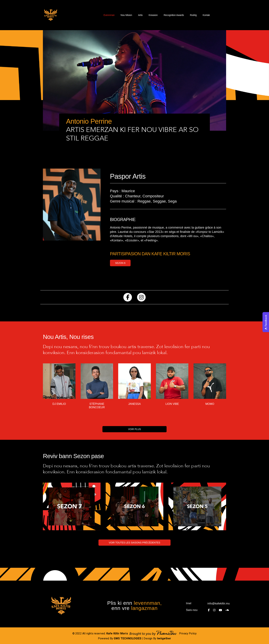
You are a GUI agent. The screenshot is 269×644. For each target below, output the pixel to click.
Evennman (109, 15)
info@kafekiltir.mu (219, 603)
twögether (164, 638)
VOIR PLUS (135, 429)
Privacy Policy (188, 633)
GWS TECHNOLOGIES (128, 638)
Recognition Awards (174, 15)
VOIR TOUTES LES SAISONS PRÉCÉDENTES (134, 543)
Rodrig (193, 15)
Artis (140, 15)
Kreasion (153, 15)
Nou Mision (126, 15)
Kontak (206, 15)
